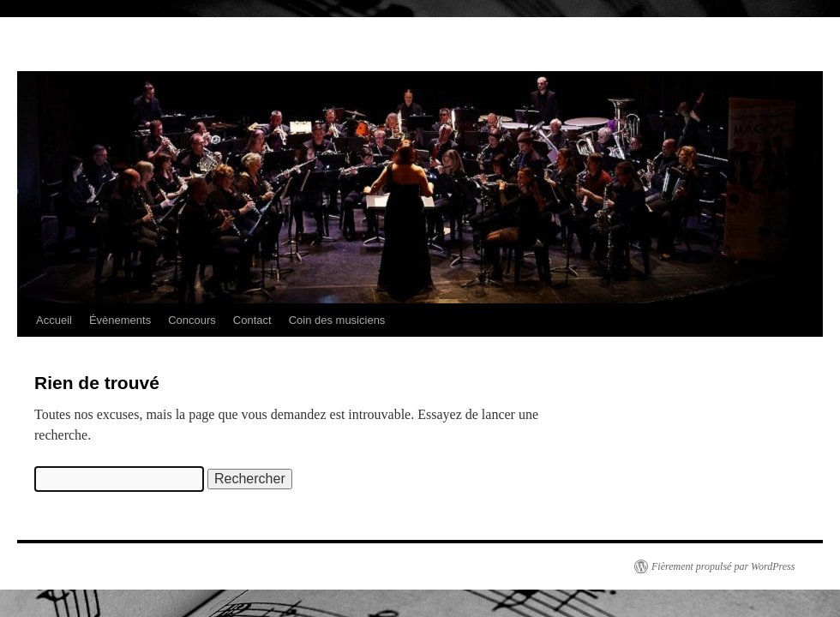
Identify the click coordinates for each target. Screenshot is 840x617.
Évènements (120, 320)
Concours (192, 320)
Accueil (54, 320)
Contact (252, 320)
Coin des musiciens (337, 320)
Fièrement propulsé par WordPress (723, 566)
